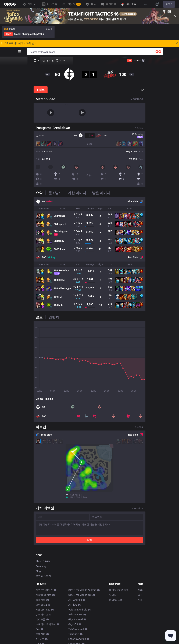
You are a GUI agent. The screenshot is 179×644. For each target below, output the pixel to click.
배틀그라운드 (43, 618)
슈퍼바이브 (42, 622)
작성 (89, 499)
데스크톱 (41, 627)
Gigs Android (76, 627)
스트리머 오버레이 (46, 632)
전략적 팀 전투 (44, 603)
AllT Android (75, 608)
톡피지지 (41, 642)
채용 (140, 608)
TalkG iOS (74, 642)
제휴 (140, 598)
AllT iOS (73, 613)
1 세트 (41, 90)
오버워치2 (41, 613)
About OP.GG (43, 569)
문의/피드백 (116, 608)
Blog (38, 579)
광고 (140, 603)
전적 (29, 4)
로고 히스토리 (43, 584)
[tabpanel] (89, 254)
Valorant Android (78, 618)
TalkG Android (76, 637)
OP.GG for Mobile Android (82, 598)
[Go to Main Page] (10, 4)
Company (41, 574)
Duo (38, 637)
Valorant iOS (75, 622)
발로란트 (41, 608)
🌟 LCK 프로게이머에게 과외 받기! (19, 43)
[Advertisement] (89, 533)
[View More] (146, 4)
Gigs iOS (73, 632)
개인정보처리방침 (119, 598)
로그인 (169, 4)
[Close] (175, 16)
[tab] (41, 193)
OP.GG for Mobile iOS (80, 603)
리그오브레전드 (44, 598)
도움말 (113, 603)
